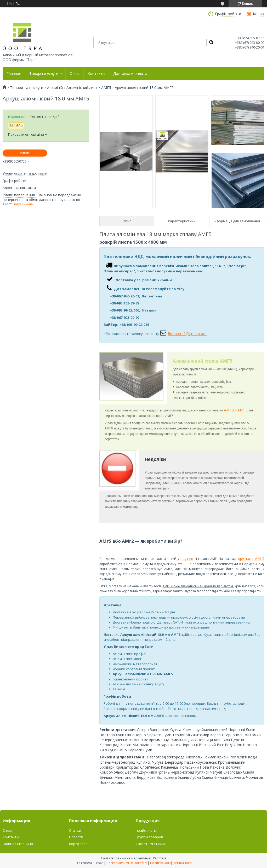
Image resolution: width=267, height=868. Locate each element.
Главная (14, 74)
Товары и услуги (44, 74)
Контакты (96, 74)
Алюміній (55, 88)
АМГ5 (106, 88)
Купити (25, 153)
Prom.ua (160, 858)
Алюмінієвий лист (82, 88)
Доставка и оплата (130, 74)
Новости (76, 837)
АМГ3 (242, 410)
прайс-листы (146, 830)
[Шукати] (211, 43)
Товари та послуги (27, 88)
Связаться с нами (150, 844)
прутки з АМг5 (251, 558)
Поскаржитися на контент (127, 863)
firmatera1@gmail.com (187, 334)
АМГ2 (229, 410)
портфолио (78, 844)
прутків (187, 558)
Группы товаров (149, 837)
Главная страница (18, 844)
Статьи (75, 830)
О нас (75, 74)
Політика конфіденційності (171, 863)
